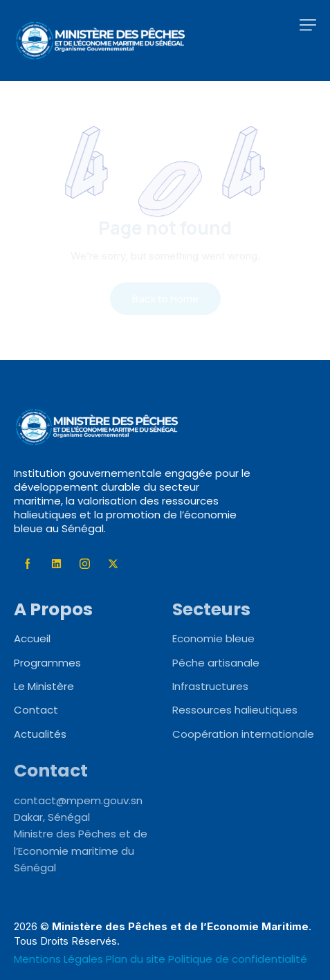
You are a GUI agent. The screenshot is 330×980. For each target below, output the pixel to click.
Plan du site (136, 959)
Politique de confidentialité (238, 959)
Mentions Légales (60, 959)
